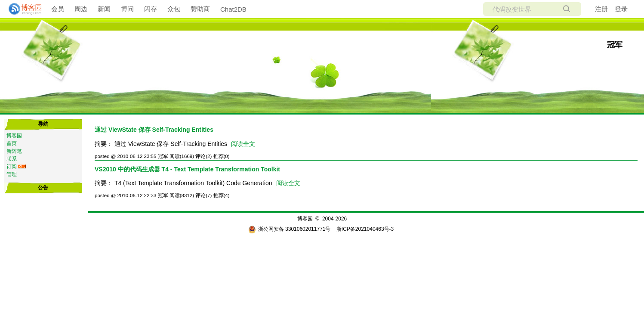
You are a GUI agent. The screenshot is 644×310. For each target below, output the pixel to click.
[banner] (22, 9)
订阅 (12, 167)
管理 (12, 174)
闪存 (151, 9)
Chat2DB (233, 9)
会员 (58, 9)
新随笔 (14, 151)
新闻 (104, 9)
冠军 (615, 45)
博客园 (14, 136)
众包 (174, 9)
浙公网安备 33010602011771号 (290, 229)
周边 (81, 9)
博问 (127, 9)
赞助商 (200, 9)
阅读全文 (243, 144)
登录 (621, 9)
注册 (601, 9)
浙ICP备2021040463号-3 (365, 229)
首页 (12, 143)
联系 (12, 159)
